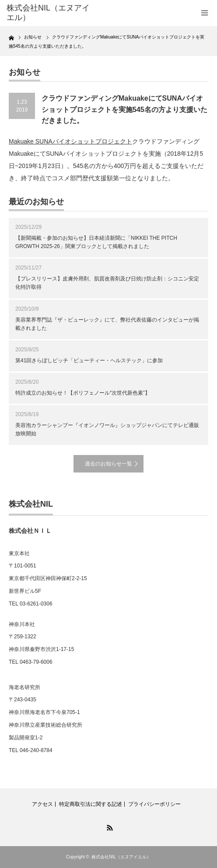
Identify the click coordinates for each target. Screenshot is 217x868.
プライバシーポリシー (154, 804)
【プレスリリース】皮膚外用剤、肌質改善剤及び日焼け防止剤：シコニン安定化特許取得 (107, 283)
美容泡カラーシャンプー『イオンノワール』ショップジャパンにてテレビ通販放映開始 (107, 429)
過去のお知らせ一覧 (108, 464)
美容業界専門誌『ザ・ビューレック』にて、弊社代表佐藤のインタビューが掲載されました (107, 324)
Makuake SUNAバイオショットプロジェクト (70, 141)
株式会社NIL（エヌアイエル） (121, 857)
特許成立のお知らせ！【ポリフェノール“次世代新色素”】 (83, 393)
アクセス (42, 804)
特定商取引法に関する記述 (91, 804)
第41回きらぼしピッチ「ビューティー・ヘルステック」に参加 (89, 360)
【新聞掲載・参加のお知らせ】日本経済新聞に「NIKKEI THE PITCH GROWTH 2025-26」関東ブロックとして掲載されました (96, 242)
